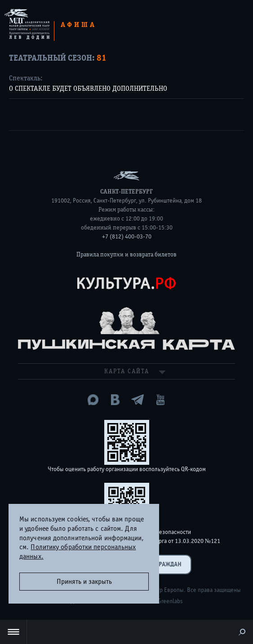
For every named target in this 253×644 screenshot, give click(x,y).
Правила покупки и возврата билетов (126, 255)
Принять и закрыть (84, 582)
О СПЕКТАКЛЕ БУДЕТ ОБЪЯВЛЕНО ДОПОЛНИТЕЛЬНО (88, 88)
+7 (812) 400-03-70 (127, 237)
